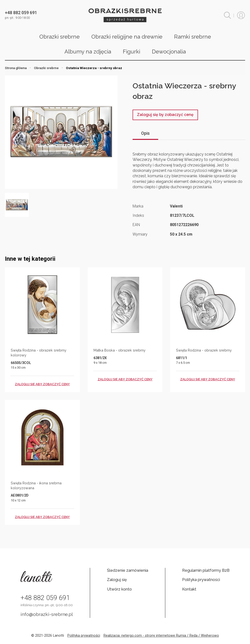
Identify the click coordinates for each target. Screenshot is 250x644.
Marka (138, 206)
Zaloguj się (117, 580)
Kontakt (189, 589)
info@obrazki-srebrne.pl (47, 614)
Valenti (176, 206)
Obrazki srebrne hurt (125, 15)
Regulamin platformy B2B (206, 570)
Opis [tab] (145, 133)
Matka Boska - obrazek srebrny (120, 350)
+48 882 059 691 (45, 598)
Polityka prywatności (201, 580)
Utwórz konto (119, 589)
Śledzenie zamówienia (128, 570)
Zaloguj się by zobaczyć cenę (165, 115)
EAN (136, 225)
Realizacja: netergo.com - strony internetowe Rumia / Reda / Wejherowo (161, 636)
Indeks (138, 215)
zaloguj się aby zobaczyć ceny (42, 384)
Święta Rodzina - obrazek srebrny (204, 350)
